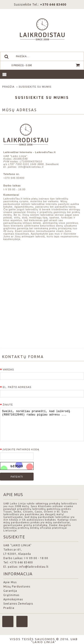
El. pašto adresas (17, 387)
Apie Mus (10, 582)
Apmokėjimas (13, 599)
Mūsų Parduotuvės (17, 586)
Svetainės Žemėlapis (18, 604)
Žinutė (8, 405)
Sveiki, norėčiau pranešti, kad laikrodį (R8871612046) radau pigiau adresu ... (42, 424)
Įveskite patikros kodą (21, 449)
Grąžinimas (11, 595)
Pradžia (8, 87)
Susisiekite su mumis (35, 87)
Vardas (8, 370)
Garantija (10, 591)
